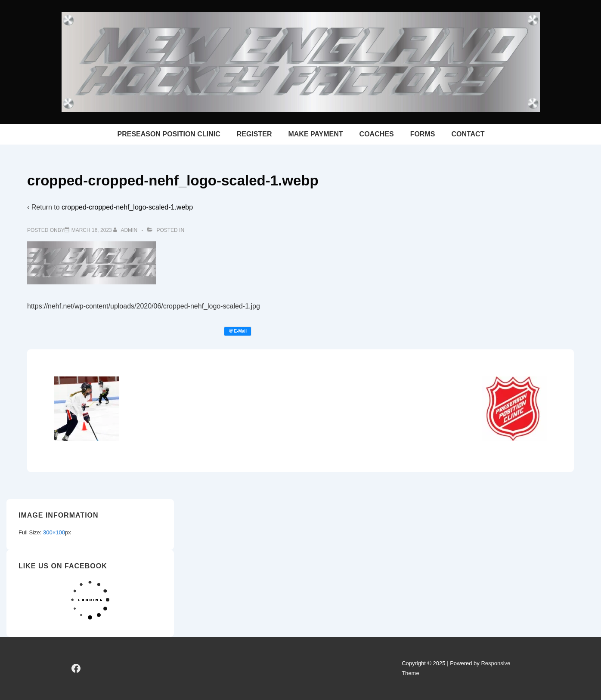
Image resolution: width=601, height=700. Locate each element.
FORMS (423, 134)
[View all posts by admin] (126, 230)
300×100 (54, 532)
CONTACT (468, 134)
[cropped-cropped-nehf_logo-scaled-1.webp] (92, 230)
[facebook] (76, 669)
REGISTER (254, 134)
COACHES (377, 134)
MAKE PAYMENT (315, 134)
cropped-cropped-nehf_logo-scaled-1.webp (127, 207)
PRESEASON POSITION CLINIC (169, 134)
